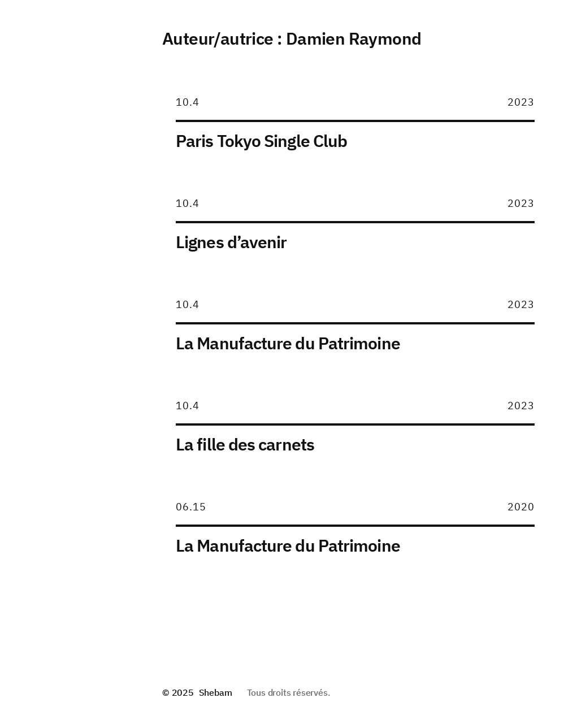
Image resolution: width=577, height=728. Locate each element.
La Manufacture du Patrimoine (288, 343)
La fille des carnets (245, 444)
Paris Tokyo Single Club (261, 140)
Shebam (216, 692)
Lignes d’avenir (231, 242)
